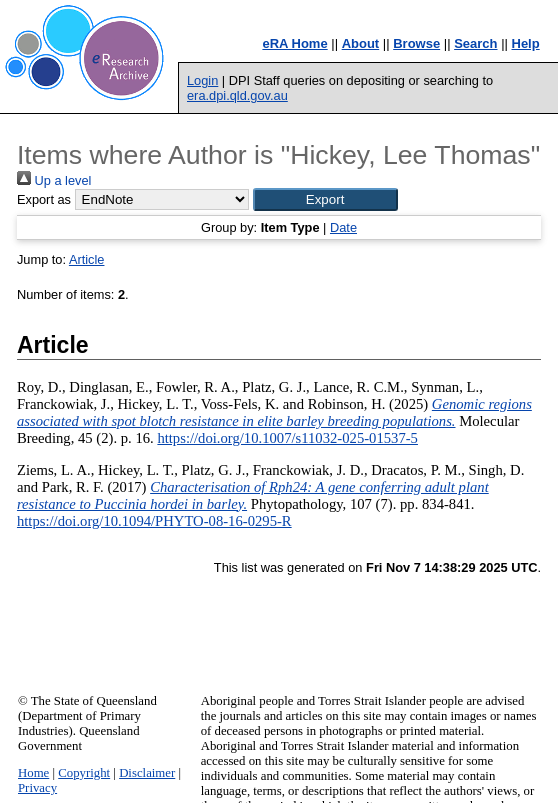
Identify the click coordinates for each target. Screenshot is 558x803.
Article (87, 259)
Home (33, 773)
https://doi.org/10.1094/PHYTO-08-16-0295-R (154, 521)
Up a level (54, 180)
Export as (44, 199)
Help (526, 43)
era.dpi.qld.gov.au (237, 95)
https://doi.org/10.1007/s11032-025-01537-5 (287, 438)
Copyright (84, 773)
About (361, 43)
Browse (416, 43)
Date (343, 227)
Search (475, 43)
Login (202, 80)
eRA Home (294, 43)
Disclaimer (147, 773)
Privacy (37, 788)
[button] (325, 199)
